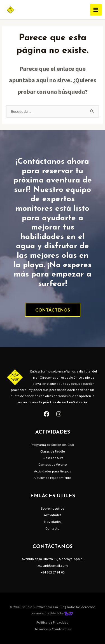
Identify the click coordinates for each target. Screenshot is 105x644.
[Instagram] (59, 414)
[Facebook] (46, 414)
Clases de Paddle (53, 451)
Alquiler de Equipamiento (53, 477)
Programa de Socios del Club (53, 444)
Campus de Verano (53, 464)
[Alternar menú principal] (96, 10)
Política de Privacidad (53, 622)
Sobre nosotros (53, 508)
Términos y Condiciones (53, 629)
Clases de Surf (53, 458)
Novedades (53, 521)
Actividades (53, 515)
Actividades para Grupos (53, 471)
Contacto (53, 528)
